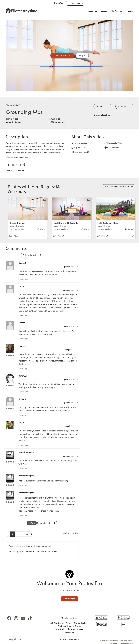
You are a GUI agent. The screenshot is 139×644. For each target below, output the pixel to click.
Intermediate (81, 143)
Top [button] (32, 523)
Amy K (21, 422)
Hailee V (22, 399)
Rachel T (22, 263)
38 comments (58, 122)
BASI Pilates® (113, 147)
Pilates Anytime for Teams (69, 626)
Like (99, 106)
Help (65, 618)
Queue (122, 106)
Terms (77, 623)
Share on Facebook (102, 115)
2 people (67, 350)
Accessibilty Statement (69, 639)
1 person (66, 267)
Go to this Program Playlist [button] (119, 186)
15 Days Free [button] (75, 3)
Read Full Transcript (15, 171)
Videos (104, 11)
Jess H (21, 286)
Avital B (22, 323)
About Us (93, 11)
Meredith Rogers (13, 122)
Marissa (22, 346)
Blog (73, 618)
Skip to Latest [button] (31, 255)
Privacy (69, 623)
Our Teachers (117, 11)
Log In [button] (82, 55)
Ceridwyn (23, 376)
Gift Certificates (57, 623)
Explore (85, 623)
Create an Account (32, 551)
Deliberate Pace (114, 143)
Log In (130, 11)
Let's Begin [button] (69, 599)
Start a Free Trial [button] (62, 55)
